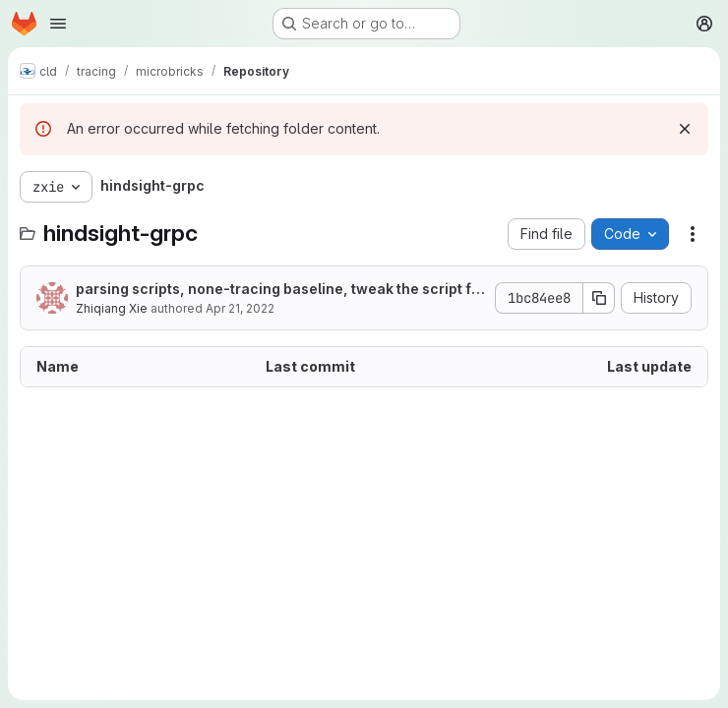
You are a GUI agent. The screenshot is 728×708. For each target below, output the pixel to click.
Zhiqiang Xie (112, 308)
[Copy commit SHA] (599, 298)
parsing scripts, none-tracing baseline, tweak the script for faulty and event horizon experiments (278, 290)
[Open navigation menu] (58, 24)
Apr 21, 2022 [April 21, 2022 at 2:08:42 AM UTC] (240, 308)
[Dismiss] (685, 129)
